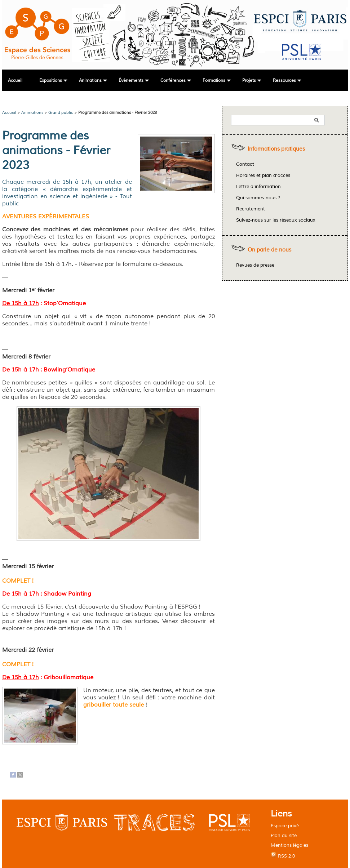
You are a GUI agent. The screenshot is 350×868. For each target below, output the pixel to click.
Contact (245, 164)
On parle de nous (269, 250)
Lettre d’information (258, 187)
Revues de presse (255, 265)
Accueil (15, 81)
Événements (131, 81)
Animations (90, 81)
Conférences (173, 81)
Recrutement (251, 209)
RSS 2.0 (283, 855)
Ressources (284, 81)
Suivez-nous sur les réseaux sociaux (276, 220)
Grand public (61, 112)
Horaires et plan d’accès (263, 175)
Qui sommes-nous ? (258, 198)
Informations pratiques (276, 149)
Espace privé (285, 826)
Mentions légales (289, 845)
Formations (214, 81)
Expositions (51, 81)
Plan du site (284, 835)
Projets (249, 81)
